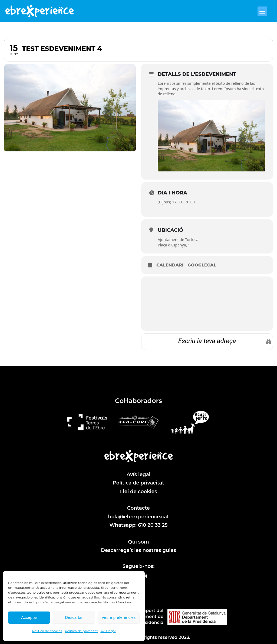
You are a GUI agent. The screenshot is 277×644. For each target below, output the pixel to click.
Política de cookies (47, 631)
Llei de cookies (139, 492)
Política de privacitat (81, 631)
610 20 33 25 (153, 525)
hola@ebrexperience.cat (138, 517)
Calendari (170, 265)
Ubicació (170, 230)
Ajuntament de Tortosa (178, 240)
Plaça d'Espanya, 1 (174, 245)
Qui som (138, 542)
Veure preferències (118, 617)
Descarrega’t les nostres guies (138, 550)
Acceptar (29, 617)
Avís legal (108, 631)
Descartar (74, 617)
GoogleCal (202, 265)
